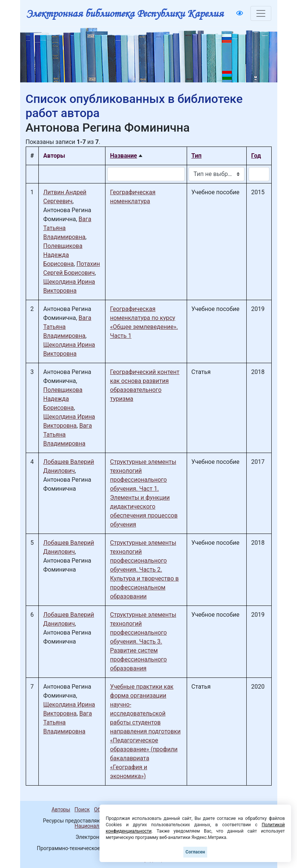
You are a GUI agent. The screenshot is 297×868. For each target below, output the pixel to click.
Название (123, 156)
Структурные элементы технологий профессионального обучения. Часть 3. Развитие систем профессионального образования (143, 641)
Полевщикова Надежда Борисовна (63, 255)
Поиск (82, 809)
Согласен (195, 852)
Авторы (61, 809)
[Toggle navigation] (261, 13)
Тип (197, 156)
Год (256, 156)
